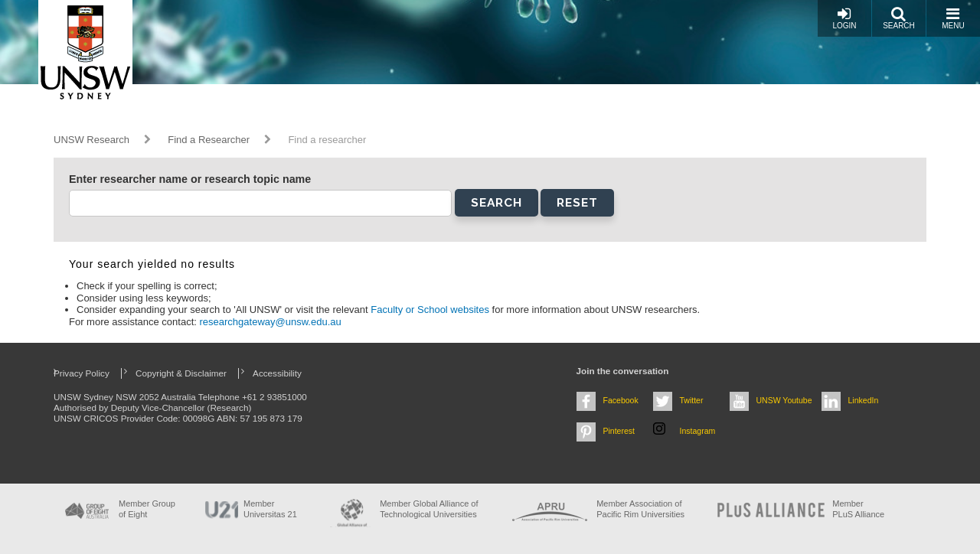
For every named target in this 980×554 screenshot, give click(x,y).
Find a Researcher (209, 140)
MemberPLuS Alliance (858, 508)
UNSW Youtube (784, 400)
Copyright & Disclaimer (181, 373)
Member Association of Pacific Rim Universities (640, 508)
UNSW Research (91, 140)
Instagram (698, 431)
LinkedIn (864, 400)
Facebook (621, 400)
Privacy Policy (82, 373)
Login (844, 18)
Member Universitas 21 (270, 508)
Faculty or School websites (431, 310)
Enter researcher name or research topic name (190, 179)
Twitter (692, 400)
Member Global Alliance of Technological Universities (429, 508)
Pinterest (619, 431)
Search (899, 18)
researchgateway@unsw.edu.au (271, 322)
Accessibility (277, 373)
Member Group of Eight (147, 508)
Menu (953, 18)
